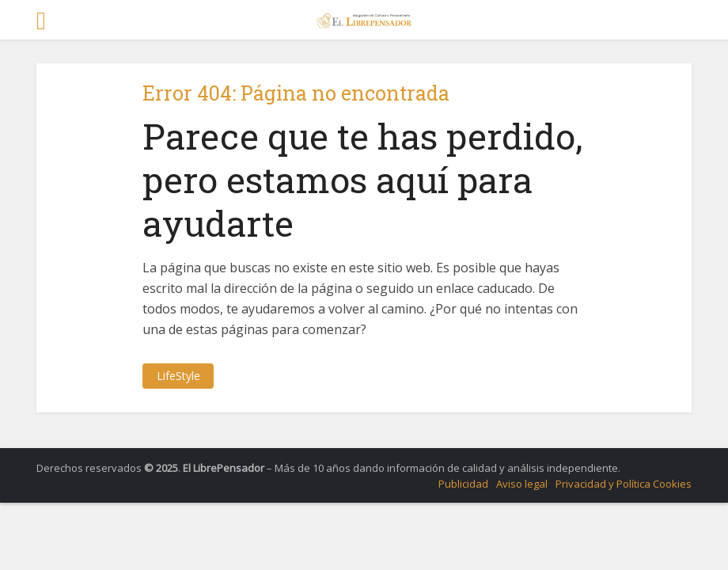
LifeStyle (178, 376)
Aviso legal (522, 484)
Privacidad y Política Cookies (624, 484)
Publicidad (463, 484)
